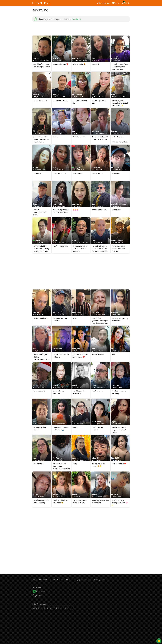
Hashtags (97, 579)
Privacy (60, 579)
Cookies (68, 579)
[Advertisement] (81, 29)
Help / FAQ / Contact (40, 579)
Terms (53, 579)
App (104, 579)
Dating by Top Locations (82, 579)
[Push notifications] (159, 641)
